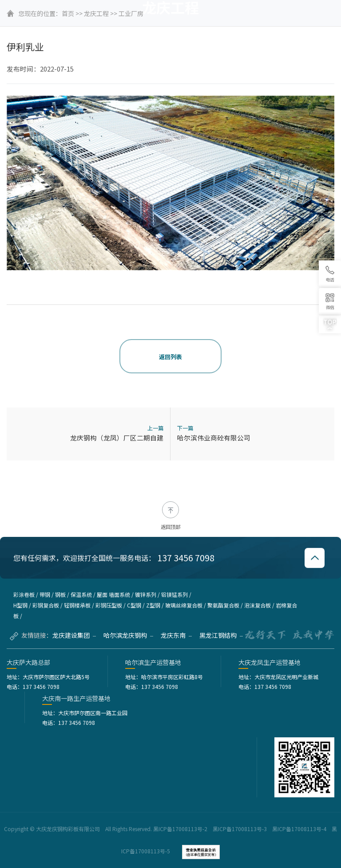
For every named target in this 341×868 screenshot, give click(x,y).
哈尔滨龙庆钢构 (128, 635)
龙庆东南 (176, 635)
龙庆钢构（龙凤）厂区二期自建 (117, 438)
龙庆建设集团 (74, 635)
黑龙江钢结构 (221, 635)
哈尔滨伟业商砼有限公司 (214, 438)
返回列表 (170, 357)
